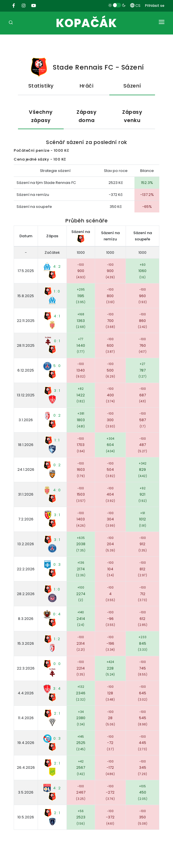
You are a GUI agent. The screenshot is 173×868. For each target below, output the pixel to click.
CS (135, 6)
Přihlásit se (155, 6)
